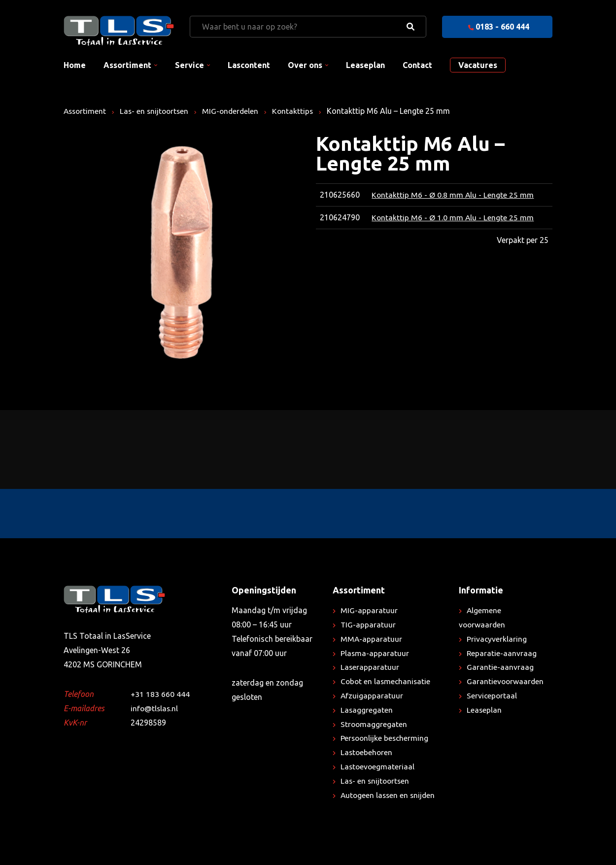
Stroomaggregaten (374, 724)
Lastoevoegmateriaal (378, 766)
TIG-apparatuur (368, 624)
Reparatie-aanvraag (502, 653)
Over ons (305, 65)
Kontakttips (299, 111)
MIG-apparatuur (369, 610)
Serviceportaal (492, 695)
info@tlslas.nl (155, 708)
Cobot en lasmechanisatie (387, 681)
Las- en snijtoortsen (157, 111)
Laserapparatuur (370, 667)
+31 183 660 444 (160, 694)
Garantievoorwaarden (506, 681)
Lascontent (249, 65)
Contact (417, 65)
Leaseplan (365, 65)
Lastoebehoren (367, 752)
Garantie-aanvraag (500, 667)
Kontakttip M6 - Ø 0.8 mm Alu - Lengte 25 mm (453, 195)
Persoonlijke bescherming (386, 738)
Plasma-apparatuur (375, 653)
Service (189, 65)
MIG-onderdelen (235, 111)
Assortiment (127, 65)
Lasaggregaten (367, 710)
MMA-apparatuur (372, 639)
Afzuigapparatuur (372, 695)
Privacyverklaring (497, 639)
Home (75, 65)
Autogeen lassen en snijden (389, 795)
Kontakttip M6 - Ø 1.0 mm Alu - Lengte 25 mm (453, 217)
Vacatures (478, 65)
